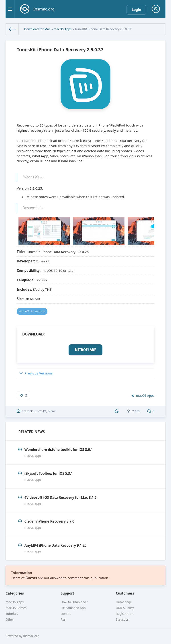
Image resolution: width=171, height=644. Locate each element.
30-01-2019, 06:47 (43, 411)
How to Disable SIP (74, 602)
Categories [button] (15, 593)
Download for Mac (37, 29)
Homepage (124, 602)
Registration (124, 614)
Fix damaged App (73, 608)
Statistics (122, 619)
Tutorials (12, 614)
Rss (63, 619)
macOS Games (16, 608)
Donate (66, 614)
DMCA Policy (125, 608)
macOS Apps (62, 29)
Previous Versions (39, 373)
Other (10, 619)
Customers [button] (125, 593)
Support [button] (68, 593)
